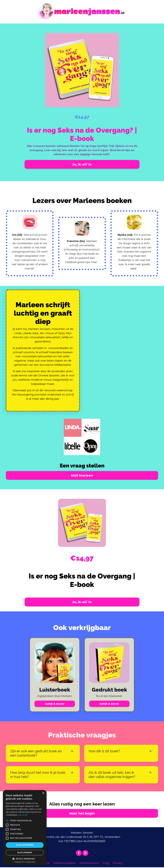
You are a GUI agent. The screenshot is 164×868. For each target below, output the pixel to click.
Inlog (106, 864)
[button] (25, 859)
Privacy (118, 864)
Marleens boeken (65, 864)
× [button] (43, 793)
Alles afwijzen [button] (25, 852)
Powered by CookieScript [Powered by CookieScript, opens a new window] (25, 862)
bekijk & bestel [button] (55, 704)
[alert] (25, 828)
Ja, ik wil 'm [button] (82, 164)
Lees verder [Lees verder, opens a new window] (23, 815)
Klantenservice (89, 864)
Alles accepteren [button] (25, 845)
